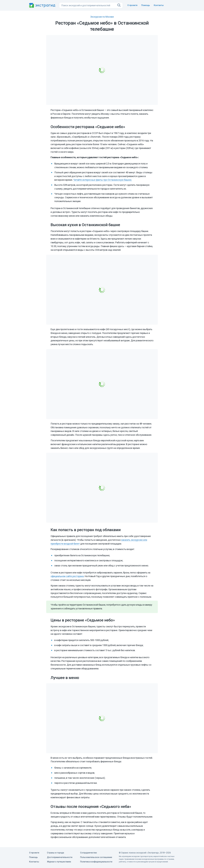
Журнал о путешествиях (59, 862)
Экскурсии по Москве (102, 17)
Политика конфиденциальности (96, 862)
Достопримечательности (60, 857)
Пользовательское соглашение (96, 857)
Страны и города (55, 853)
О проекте (132, 5)
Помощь (146, 5)
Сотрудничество (89, 853)
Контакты (159, 5)
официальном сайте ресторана (67, 576)
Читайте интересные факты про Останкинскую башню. (103, 180)
